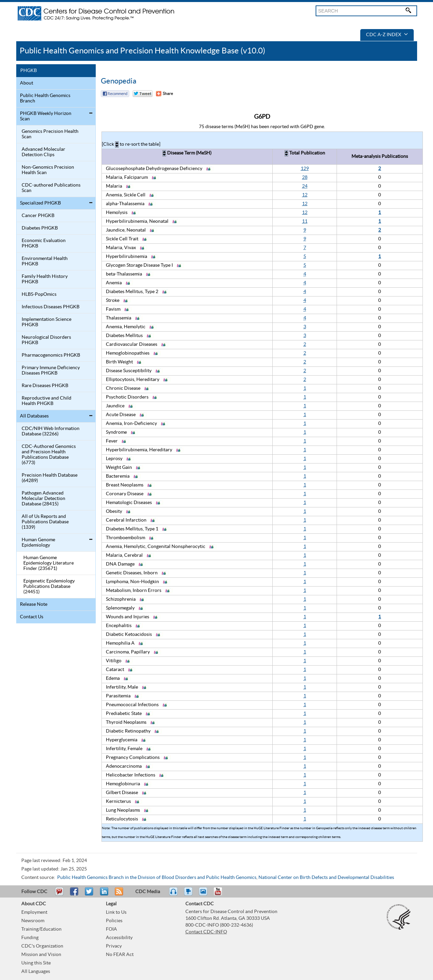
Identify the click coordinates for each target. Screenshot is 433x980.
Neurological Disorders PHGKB (46, 340)
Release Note (34, 604)
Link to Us (116, 912)
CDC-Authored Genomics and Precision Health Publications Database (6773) (49, 455)
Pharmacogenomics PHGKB (51, 355)
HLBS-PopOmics (39, 294)
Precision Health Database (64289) (50, 478)
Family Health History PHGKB (45, 279)
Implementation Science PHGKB (47, 322)
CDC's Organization (42, 946)
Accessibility (119, 938)
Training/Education (41, 929)
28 (305, 177)
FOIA (111, 929)
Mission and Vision (41, 955)
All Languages (36, 972)
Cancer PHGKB (38, 216)
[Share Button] (164, 94)
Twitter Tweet (143, 94)
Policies (114, 921)
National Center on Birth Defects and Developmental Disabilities (326, 878)
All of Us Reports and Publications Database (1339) (45, 522)
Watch (189, 894)
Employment (34, 912)
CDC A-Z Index (387, 35)
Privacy (114, 946)
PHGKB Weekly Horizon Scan (46, 116)
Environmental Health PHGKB (45, 261)
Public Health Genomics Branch (45, 98)
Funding (30, 938)
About (27, 83)
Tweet (89, 894)
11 (305, 221)
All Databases (34, 416)
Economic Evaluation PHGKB (44, 243)
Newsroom (33, 921)
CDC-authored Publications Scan (51, 188)
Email (59, 894)
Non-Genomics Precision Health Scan (48, 170)
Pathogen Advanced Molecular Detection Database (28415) (43, 499)
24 (305, 186)
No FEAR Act (120, 955)
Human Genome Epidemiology (38, 543)
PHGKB (29, 71)
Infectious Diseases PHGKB (51, 307)
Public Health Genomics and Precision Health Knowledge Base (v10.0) (142, 51)
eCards (205, 894)
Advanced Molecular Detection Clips (43, 152)
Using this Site (36, 963)
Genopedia (119, 81)
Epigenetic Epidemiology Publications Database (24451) (49, 587)
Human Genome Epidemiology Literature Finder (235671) (49, 563)
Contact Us (32, 617)
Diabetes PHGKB (40, 228)
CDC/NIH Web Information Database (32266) (51, 431)
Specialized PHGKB (40, 203)
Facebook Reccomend (115, 94)
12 (305, 195)
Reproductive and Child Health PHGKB (47, 401)
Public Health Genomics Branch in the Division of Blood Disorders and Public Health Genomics (157, 878)
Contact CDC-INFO (206, 932)
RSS (118, 894)
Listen (174, 894)
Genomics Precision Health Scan (50, 134)
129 (305, 169)
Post (103, 894)
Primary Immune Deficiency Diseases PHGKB (51, 371)
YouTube (221, 894)
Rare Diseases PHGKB (45, 386)
